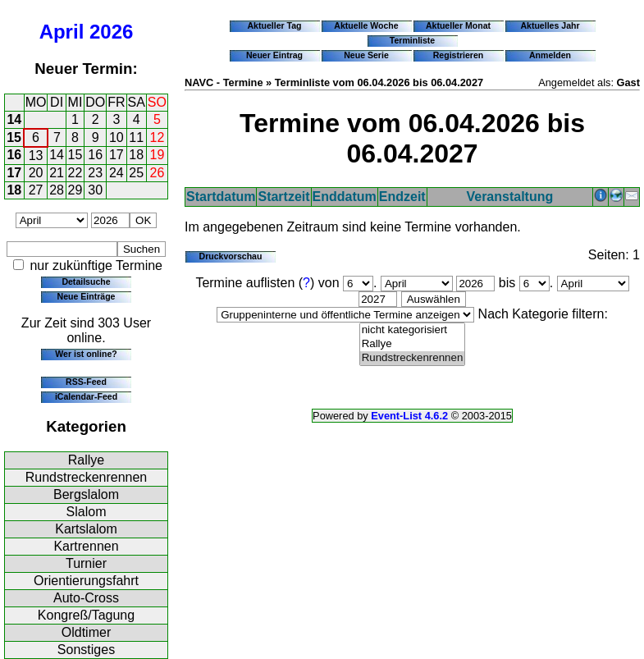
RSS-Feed (86, 382)
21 (57, 173)
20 (36, 173)
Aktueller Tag (274, 25)
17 (116, 155)
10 (116, 137)
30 (95, 190)
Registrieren (459, 55)
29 (75, 190)
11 (136, 137)
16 (14, 155)
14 (14, 119)
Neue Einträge (87, 296)
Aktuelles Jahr (550, 25)
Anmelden (550, 55)
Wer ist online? (86, 354)
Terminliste (412, 40)
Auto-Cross (86, 598)
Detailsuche (86, 281)
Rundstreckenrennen (87, 477)
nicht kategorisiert (413, 330)
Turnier (86, 563)
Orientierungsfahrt (86, 581)
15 (14, 137)
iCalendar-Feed (86, 396)
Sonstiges (86, 650)
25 (136, 173)
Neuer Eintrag (274, 55)
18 (136, 155)
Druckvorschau (231, 256)
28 (57, 190)
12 (158, 137)
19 (158, 155)
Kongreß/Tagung (86, 615)
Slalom (87, 512)
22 (75, 173)
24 (116, 173)
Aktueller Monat (458, 25)
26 (158, 173)
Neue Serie (366, 55)
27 (36, 190)
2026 (111, 32)
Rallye (86, 460)
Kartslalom (86, 529)
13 (36, 156)
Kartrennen (86, 546)
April (62, 32)
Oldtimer (86, 632)
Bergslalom (86, 494)
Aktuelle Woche (366, 25)
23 (95, 173)
